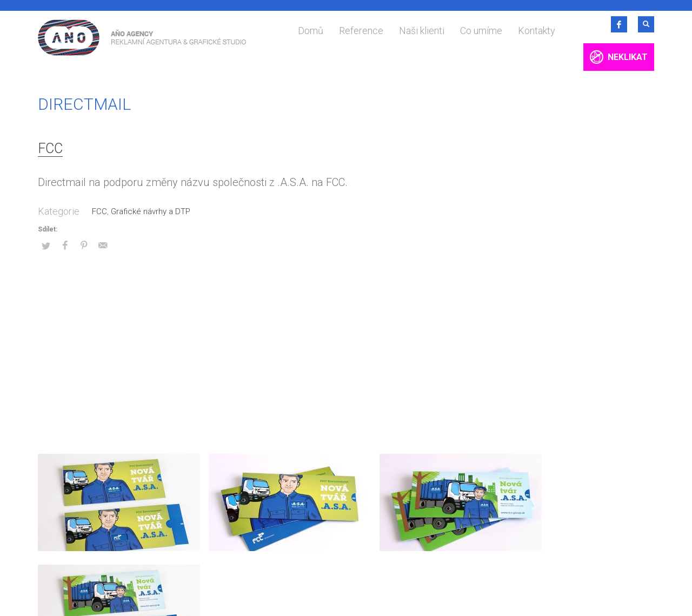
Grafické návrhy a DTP (151, 211)
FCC (50, 148)
